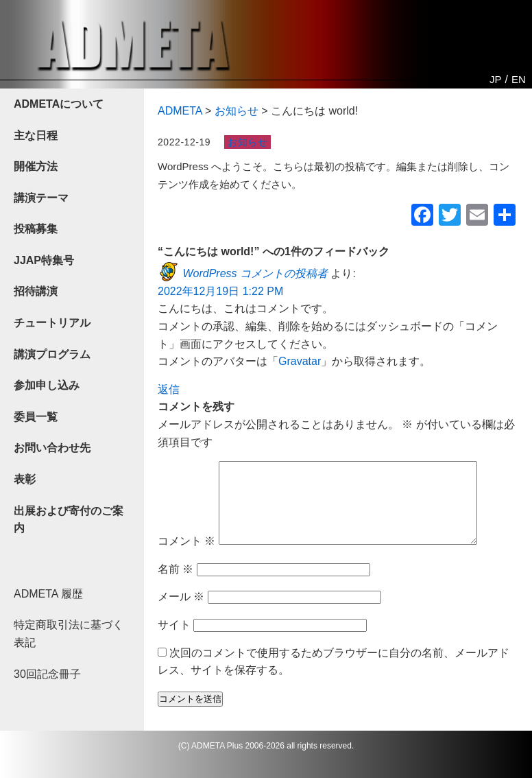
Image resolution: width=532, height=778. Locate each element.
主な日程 (36, 135)
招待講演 (36, 291)
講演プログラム (52, 354)
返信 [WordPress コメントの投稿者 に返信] (169, 389)
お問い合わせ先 (52, 448)
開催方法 (36, 166)
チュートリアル (52, 323)
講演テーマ (41, 198)
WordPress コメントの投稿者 (255, 273)
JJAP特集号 (44, 260)
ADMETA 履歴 (48, 594)
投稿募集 (36, 229)
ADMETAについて (59, 104)
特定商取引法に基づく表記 (69, 634)
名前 (176, 586)
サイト (174, 641)
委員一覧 (36, 417)
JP (496, 79)
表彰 (25, 479)
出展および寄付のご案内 (69, 520)
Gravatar (300, 361)
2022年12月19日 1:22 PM (220, 291)
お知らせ (247, 142)
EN (519, 79)
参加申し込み (47, 385)
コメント (186, 557)
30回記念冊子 (47, 674)
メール (181, 613)
